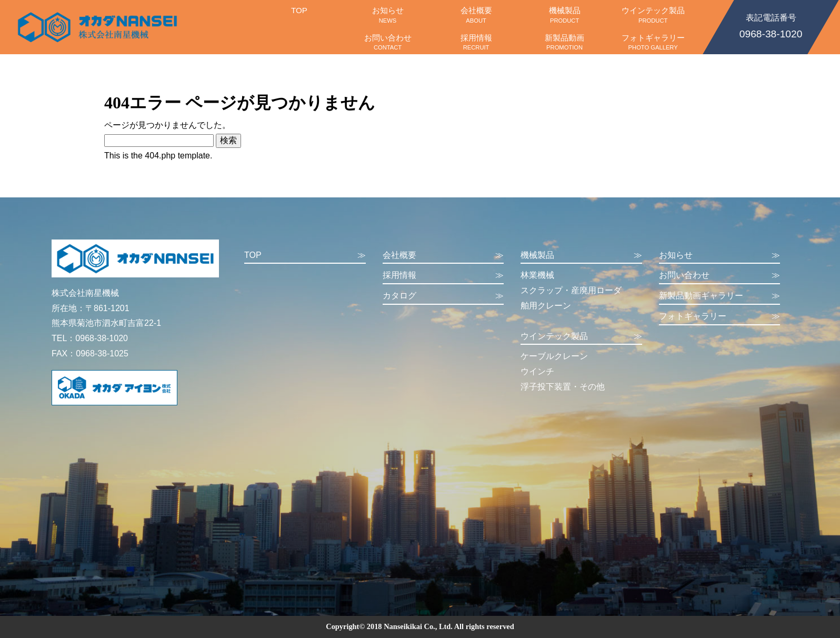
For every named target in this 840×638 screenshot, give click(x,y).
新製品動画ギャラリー (720, 296)
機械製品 (565, 15)
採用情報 (476, 42)
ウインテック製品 (653, 15)
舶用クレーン (546, 306)
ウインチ (537, 371)
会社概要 (476, 15)
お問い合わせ (388, 42)
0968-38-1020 (771, 25)
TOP (299, 15)
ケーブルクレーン (554, 356)
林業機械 (537, 275)
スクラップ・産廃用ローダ (571, 290)
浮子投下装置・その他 (563, 387)
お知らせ (388, 15)
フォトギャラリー (653, 42)
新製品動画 (565, 42)
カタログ (443, 296)
